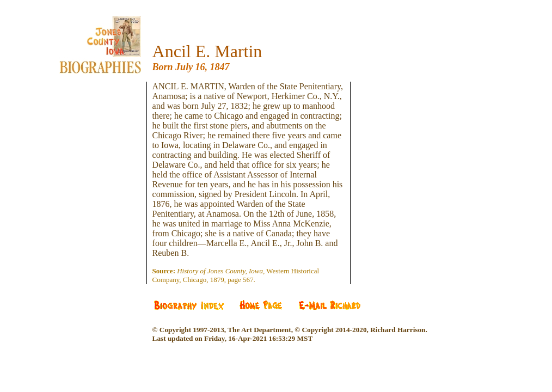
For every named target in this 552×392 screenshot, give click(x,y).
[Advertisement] (108, 147)
